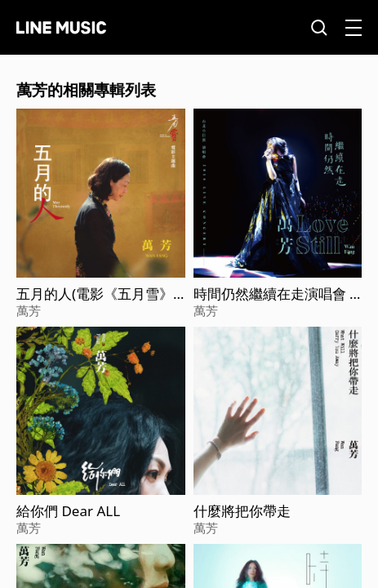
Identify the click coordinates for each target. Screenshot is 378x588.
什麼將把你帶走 (242, 511)
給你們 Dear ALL (68, 511)
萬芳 (29, 310)
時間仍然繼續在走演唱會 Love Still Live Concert (275, 294)
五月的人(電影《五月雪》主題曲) (95, 294)
